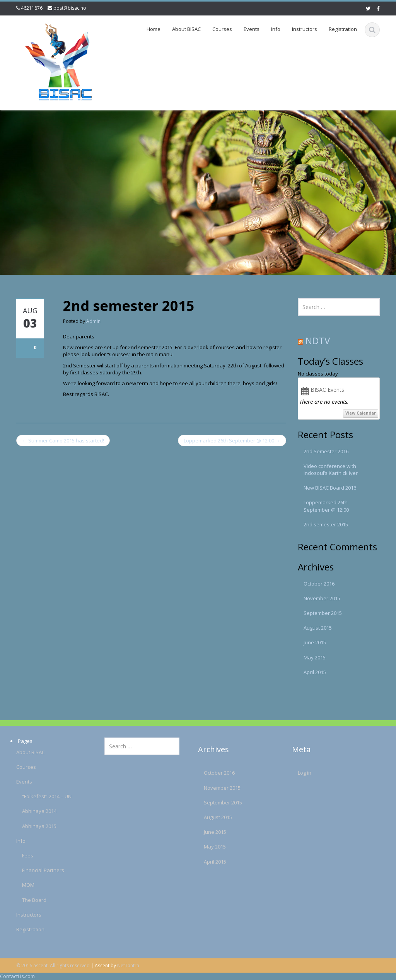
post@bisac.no (70, 8)
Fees (24, 855)
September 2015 (323, 613)
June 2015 (315, 642)
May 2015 (315, 657)
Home (154, 29)
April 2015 (315, 672)
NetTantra (128, 965)
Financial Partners (39, 870)
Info (276, 29)
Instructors (305, 29)
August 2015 (318, 628)
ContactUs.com (17, 976)
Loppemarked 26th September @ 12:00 (232, 440)
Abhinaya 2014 (35, 811)
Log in (300, 773)
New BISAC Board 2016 (330, 488)
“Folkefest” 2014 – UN (43, 796)
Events (252, 29)
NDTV (318, 341)
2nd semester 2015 (326, 524)
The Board (30, 900)
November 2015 (322, 598)
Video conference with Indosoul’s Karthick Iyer (331, 470)
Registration (343, 29)
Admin (93, 321)
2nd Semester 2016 (326, 451)
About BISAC (186, 29)
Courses (222, 29)
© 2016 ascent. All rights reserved (53, 965)
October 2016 (319, 584)
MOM (24, 885)
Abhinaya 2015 (35, 826)
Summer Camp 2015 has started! (63, 440)
